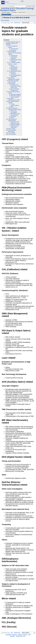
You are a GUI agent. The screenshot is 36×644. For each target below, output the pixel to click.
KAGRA (5, 8)
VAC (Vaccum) (12, 134)
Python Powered (22, 635)
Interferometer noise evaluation (16, 60)
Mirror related (12, 129)
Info (12, 23)
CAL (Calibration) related (15, 71)
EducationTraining (24, 8)
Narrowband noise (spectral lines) (15, 114)
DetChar (8, 220)
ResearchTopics (8, 10)
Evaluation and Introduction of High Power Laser (16, 86)
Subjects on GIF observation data (15, 123)
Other (12, 107)
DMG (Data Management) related (14, 79)
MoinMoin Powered (11, 635)
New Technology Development (15, 90)
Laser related (12, 83)
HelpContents (22, 12)
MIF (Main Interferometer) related (14, 99)
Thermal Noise (14, 49)
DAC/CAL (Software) (13, 73)
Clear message (5, 20)
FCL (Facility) (12, 133)
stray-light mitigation (16, 94)
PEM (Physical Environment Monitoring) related (15, 53)
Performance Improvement (14, 69)
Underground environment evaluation (14, 57)
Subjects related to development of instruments (15, 126)
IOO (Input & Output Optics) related (13, 81)
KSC (12, 8)
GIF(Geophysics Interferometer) (12, 120)
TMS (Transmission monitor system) (16, 96)
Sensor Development (14, 66)
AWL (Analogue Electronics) (12, 131)
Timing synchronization (15, 105)
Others (12, 118)
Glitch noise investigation (14, 112)
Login (22, 1)
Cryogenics (13, 50)
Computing (13, 116)
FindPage (14, 12)
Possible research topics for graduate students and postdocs (13, 43)
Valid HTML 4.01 (21, 636)
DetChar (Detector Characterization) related (15, 109)
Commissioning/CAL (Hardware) (16, 76)
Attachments (17, 23)
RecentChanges (6, 12)
